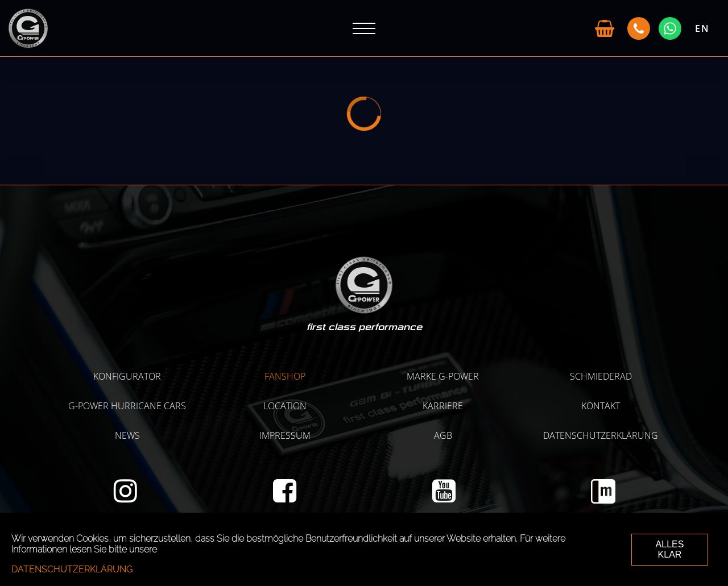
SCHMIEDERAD (601, 376)
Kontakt (601, 406)
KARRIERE (443, 406)
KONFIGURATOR (127, 376)
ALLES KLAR (670, 549)
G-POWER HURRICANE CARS (127, 406)
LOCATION (285, 406)
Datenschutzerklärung (601, 435)
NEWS (127, 435)
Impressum (285, 435)
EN (702, 28)
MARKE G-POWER (443, 376)
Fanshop (285, 376)
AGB (443, 435)
